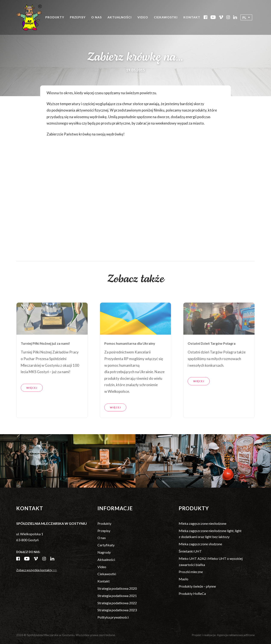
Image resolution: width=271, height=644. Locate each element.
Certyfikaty (106, 545)
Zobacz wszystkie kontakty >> (37, 570)
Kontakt (192, 17)
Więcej (32, 403)
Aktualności (120, 17)
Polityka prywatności (113, 617)
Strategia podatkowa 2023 (117, 610)
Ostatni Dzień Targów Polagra (212, 359)
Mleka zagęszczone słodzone (200, 544)
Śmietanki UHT (190, 551)
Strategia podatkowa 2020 (117, 588)
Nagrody (104, 552)
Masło (183, 579)
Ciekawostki (166, 17)
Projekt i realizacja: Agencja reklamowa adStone (223, 635)
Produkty (55, 17)
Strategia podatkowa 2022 (117, 603)
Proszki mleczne (191, 572)
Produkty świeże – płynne (197, 586)
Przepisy (78, 17)
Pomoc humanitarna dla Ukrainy (130, 359)
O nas (96, 17)
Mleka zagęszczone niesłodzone (203, 523)
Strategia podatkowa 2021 (117, 596)
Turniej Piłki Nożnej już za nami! (45, 359)
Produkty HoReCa (192, 593)
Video (143, 17)
